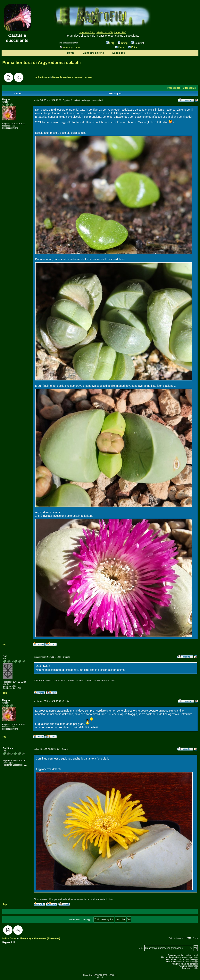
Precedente (174, 88)
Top (4, 645)
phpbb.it (100, 977)
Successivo (189, 88)
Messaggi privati (70, 48)
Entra (133, 47)
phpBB (94, 975)
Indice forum (42, 77)
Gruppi (123, 43)
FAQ (110, 43)
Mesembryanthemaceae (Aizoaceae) (72, 77)
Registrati (138, 43)
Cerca (120, 47)
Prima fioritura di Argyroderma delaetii (42, 63)
